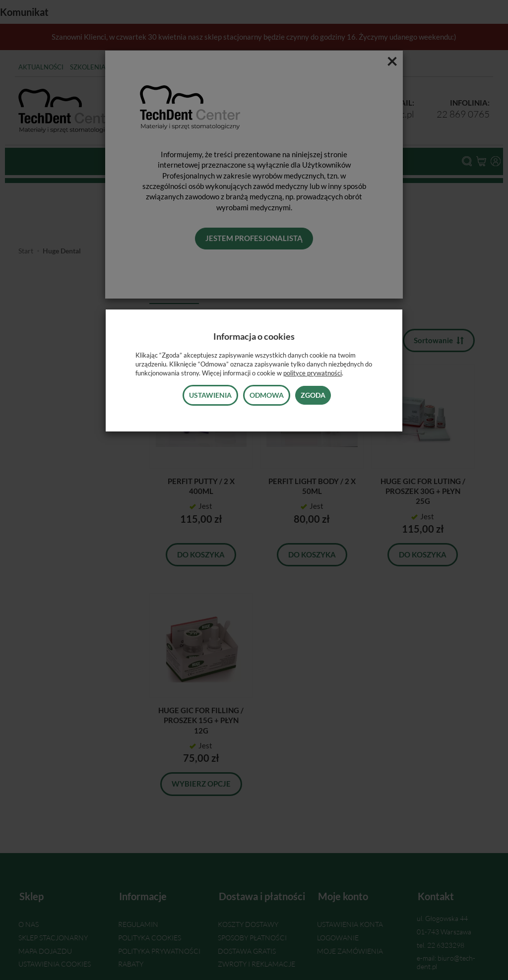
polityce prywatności (313, 373)
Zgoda (313, 395)
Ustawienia (210, 395)
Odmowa (267, 395)
